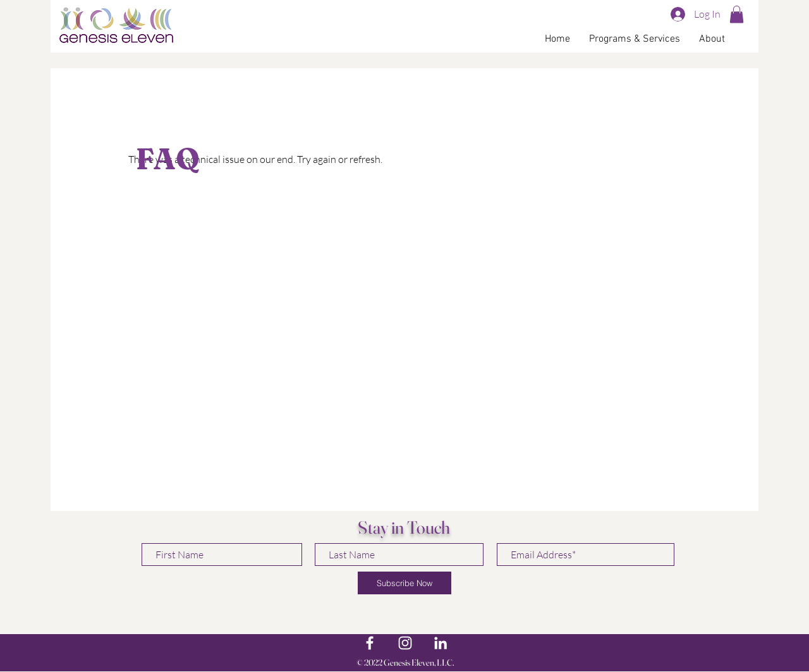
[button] (737, 14)
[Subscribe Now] (404, 583)
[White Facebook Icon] (370, 643)
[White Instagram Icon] (405, 643)
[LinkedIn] (441, 643)
